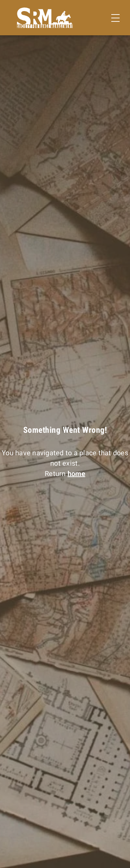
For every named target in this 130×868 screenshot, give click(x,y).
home (76, 474)
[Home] (45, 18)
